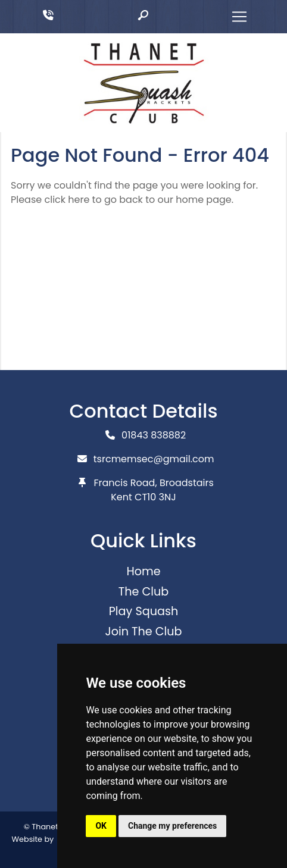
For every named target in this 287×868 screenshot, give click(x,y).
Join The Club (143, 632)
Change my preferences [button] (172, 826)
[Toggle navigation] (239, 17)
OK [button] (101, 826)
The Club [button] (143, 592)
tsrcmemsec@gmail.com (154, 459)
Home (143, 571)
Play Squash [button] (144, 611)
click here (67, 200)
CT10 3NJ (155, 497)
